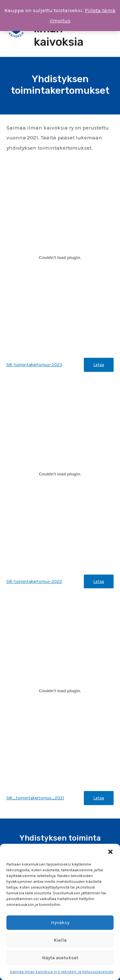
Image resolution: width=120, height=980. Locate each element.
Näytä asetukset (60, 958)
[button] (110, 852)
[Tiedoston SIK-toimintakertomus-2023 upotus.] (60, 257)
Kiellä (60, 940)
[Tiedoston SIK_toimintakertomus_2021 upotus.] (60, 691)
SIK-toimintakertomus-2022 (34, 581)
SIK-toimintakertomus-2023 (34, 365)
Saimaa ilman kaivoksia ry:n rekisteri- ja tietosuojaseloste (62, 972)
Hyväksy (60, 922)
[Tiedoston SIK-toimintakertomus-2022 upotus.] (60, 474)
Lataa (99, 365)
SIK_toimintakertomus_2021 (35, 798)
